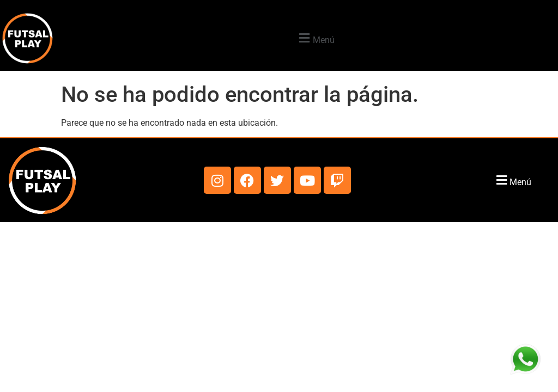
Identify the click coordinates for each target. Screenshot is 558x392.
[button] (316, 38)
